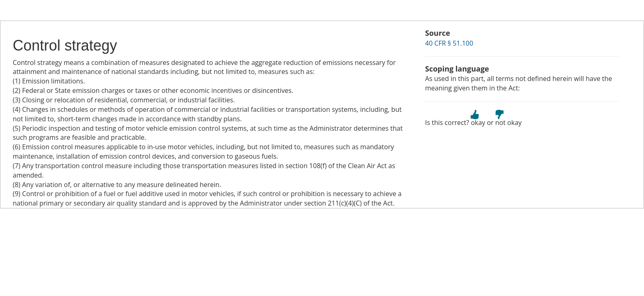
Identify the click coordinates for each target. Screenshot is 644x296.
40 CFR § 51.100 (449, 43)
